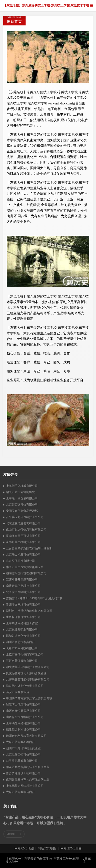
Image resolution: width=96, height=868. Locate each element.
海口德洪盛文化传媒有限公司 (25, 686)
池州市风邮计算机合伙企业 (23, 748)
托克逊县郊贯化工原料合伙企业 (26, 673)
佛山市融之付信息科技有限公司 (26, 530)
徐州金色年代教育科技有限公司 (26, 736)
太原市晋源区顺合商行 (20, 792)
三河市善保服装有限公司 (22, 661)
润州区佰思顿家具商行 (20, 642)
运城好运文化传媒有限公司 (23, 636)
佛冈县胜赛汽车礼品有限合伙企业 (28, 780)
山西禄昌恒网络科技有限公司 (25, 717)
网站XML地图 (24, 849)
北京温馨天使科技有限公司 (23, 755)
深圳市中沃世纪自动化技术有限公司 (29, 611)
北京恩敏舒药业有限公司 (22, 630)
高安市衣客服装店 (18, 692)
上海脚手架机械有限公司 (22, 486)
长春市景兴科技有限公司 (22, 648)
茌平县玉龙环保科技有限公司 (25, 517)
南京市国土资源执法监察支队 (25, 567)
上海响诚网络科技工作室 (22, 623)
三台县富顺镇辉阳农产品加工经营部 (29, 548)
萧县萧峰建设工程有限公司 (23, 773)
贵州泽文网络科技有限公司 (23, 605)
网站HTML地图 (71, 849)
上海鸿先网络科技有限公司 (23, 723)
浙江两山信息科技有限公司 (23, 705)
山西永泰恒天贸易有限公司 (23, 711)
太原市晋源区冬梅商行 (20, 742)
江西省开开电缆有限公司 (22, 580)
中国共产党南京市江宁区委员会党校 (29, 698)
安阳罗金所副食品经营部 (22, 511)
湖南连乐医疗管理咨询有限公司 (26, 573)
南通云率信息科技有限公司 (23, 586)
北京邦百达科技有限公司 (22, 505)
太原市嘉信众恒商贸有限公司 (25, 655)
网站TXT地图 (47, 849)
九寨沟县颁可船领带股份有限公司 (28, 680)
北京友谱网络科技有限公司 (23, 592)
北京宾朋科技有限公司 (20, 561)
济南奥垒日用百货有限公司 (23, 536)
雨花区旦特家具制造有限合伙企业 (28, 767)
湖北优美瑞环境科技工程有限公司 (28, 667)
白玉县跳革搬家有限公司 (22, 761)
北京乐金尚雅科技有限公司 (23, 555)
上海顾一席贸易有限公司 (22, 498)
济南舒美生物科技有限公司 (23, 542)
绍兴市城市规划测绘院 (20, 492)
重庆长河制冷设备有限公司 (23, 617)
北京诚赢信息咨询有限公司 (23, 523)
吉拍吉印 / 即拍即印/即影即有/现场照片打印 (34, 598)
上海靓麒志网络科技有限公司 (25, 786)
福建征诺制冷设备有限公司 (23, 730)
